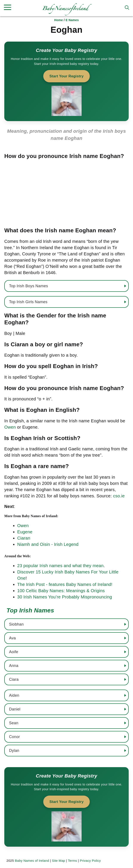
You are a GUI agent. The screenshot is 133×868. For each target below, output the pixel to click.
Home (59, 20)
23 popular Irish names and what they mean (60, 566)
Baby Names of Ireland (32, 861)
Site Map (59, 861)
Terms (73, 861)
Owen (10, 427)
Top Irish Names (30, 610)
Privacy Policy (90, 861)
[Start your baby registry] (66, 81)
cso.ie (119, 496)
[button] (127, 8)
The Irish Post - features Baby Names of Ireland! (65, 584)
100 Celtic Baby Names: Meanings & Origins (61, 591)
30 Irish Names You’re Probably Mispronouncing (65, 597)
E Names (72, 20)
